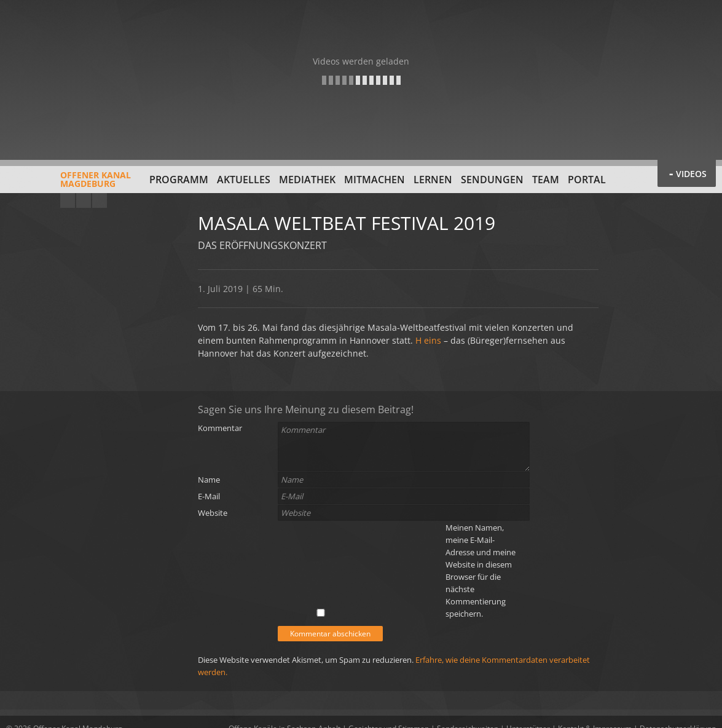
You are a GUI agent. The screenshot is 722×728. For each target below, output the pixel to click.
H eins (428, 340)
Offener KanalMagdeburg (69, 184)
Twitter (100, 200)
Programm (179, 180)
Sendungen (492, 180)
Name (209, 480)
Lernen (433, 180)
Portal (587, 180)
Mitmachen (375, 180)
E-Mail (209, 496)
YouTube (68, 200)
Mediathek (307, 180)
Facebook (84, 200)
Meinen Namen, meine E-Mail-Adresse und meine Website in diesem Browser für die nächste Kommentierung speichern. (481, 571)
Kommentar (220, 428)
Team (546, 180)
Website (213, 513)
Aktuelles (244, 180)
